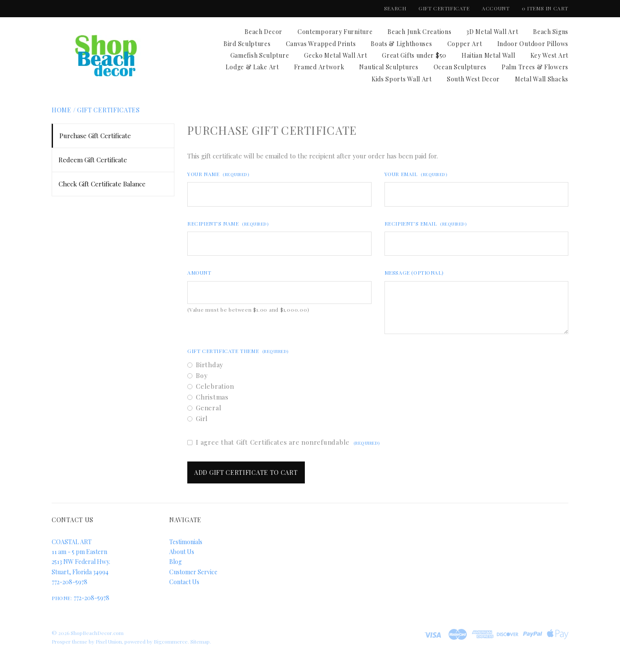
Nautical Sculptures (389, 67)
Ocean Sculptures (460, 67)
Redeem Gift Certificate (93, 160)
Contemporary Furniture (335, 32)
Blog (175, 562)
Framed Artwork (319, 67)
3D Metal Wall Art (492, 32)
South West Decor (473, 79)
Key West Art (549, 55)
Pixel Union (109, 641)
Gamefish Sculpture (260, 55)
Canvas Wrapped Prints (321, 44)
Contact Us (184, 582)
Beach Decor (263, 32)
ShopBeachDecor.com (97, 633)
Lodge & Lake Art (252, 67)
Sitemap (200, 641)
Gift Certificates (108, 110)
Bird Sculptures (247, 44)
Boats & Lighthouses (401, 44)
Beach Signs (551, 32)
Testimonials (186, 542)
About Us (182, 552)
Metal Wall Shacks (542, 79)
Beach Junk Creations (419, 32)
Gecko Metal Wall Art (335, 55)
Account (496, 8)
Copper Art (465, 44)
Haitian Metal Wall (488, 55)
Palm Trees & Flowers (535, 67)
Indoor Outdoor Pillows (533, 44)
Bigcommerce (171, 641)
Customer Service (193, 572)
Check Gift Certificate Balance (102, 184)
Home (62, 110)
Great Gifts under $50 (414, 55)
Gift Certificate (445, 8)
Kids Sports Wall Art (402, 79)
